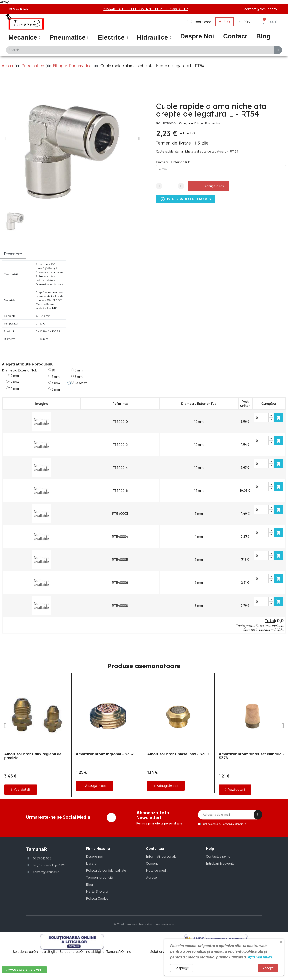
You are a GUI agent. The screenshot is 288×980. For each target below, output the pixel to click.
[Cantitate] (170, 186)
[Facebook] (111, 832)
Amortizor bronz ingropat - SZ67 (105, 754)
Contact (235, 36)
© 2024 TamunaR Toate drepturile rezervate (144, 938)
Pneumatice (69, 37)
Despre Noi (197, 36)
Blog (263, 36)
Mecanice (24, 37)
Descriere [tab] (13, 254)
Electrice (113, 37)
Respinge (182, 968)
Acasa (7, 66)
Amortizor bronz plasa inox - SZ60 (178, 754)
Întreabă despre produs (185, 199)
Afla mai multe (260, 957)
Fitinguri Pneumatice (72, 66)
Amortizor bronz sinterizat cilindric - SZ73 (251, 756)
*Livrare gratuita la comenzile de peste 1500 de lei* (146, 9)
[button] (270, 22)
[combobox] (139, 50)
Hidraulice (154, 37)
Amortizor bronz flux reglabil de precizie (33, 756)
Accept (268, 968)
